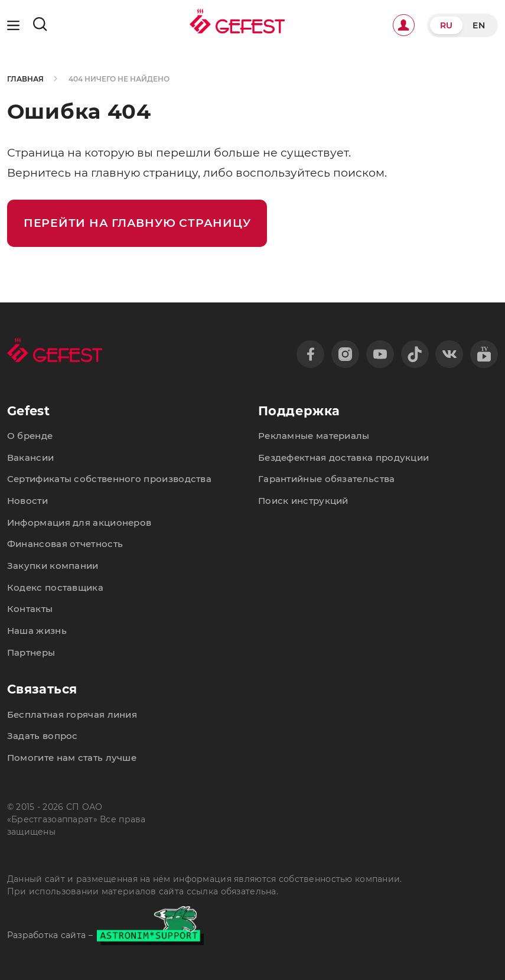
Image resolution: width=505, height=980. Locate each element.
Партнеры (31, 652)
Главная (25, 79)
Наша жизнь (37, 631)
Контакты (30, 609)
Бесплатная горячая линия (72, 714)
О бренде (30, 436)
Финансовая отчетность (65, 544)
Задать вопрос (43, 736)
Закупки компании (53, 566)
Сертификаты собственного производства (109, 479)
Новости (27, 501)
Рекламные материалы (314, 436)
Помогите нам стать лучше (72, 758)
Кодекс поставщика (55, 587)
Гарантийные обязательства (327, 479)
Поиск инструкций (303, 501)
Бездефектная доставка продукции (343, 458)
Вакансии (30, 458)
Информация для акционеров (79, 522)
